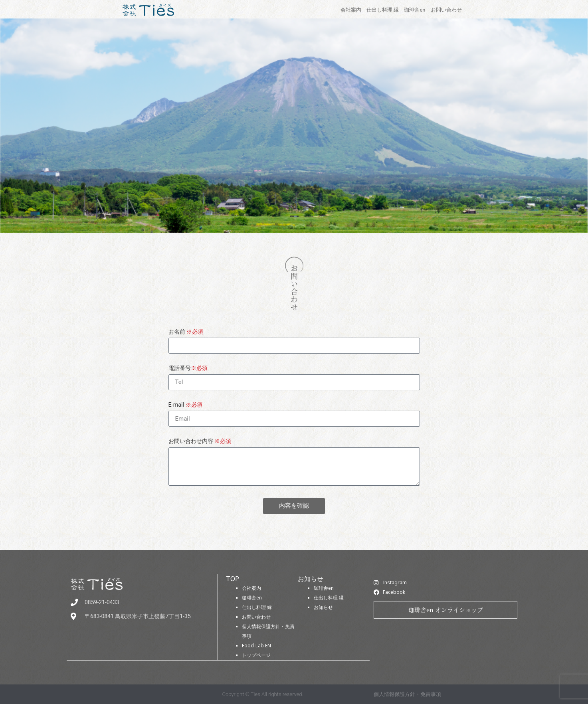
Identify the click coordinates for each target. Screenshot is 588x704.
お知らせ (323, 607)
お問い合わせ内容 (200, 442)
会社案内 (251, 588)
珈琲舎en (252, 598)
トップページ (256, 655)
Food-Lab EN (256, 646)
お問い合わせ (256, 617)
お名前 (186, 332)
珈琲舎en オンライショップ (446, 610)
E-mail (185, 405)
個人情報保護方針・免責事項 (407, 694)
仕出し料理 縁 (257, 607)
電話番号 (188, 369)
